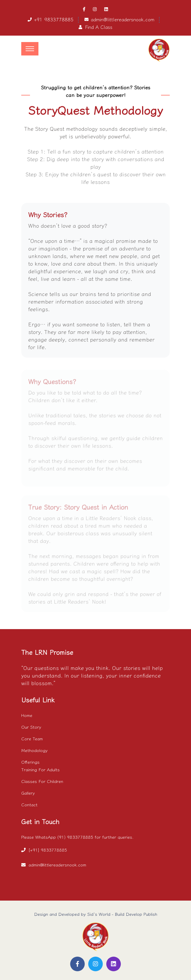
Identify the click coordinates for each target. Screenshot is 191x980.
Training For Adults (40, 769)
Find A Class (99, 27)
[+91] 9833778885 (48, 850)
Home (27, 715)
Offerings (30, 762)
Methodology (35, 750)
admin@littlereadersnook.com (123, 19)
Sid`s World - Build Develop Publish (122, 914)
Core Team (32, 738)
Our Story (31, 727)
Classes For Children (42, 781)
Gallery (28, 793)
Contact (29, 804)
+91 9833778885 (54, 19)
